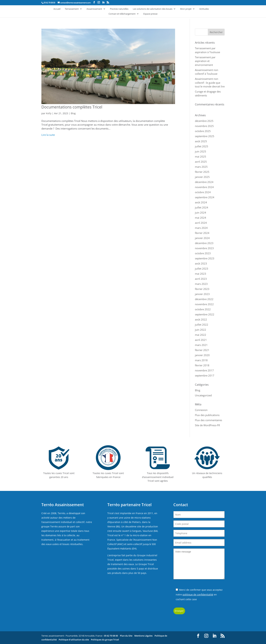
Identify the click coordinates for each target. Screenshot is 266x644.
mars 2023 (201, 284)
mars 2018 (201, 360)
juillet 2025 (202, 146)
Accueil (57, 9)
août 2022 (201, 319)
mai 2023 (201, 274)
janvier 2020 (202, 355)
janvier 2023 (202, 294)
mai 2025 (201, 157)
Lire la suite (48, 135)
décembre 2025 (204, 121)
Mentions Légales (143, 636)
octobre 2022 (203, 309)
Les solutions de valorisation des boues (153, 9)
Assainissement (94, 9)
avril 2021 (201, 340)
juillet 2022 (202, 325)
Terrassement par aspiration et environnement (205, 61)
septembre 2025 (205, 136)
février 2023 (202, 289)
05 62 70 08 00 (111, 636)
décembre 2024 (204, 182)
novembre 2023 (204, 248)
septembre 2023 (205, 258)
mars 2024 (201, 228)
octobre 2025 (203, 131)
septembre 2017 (205, 375)
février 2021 (202, 350)
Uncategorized (203, 395)
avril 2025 (201, 162)
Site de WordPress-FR (207, 425)
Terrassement (72, 9)
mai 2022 (201, 335)
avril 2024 (201, 223)
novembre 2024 (204, 187)
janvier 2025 (202, 177)
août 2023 (201, 263)
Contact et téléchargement (122, 14)
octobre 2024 (203, 192)
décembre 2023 (204, 243)
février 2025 (202, 172)
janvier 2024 (202, 238)
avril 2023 (201, 279)
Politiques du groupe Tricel (105, 640)
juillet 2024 (202, 207)
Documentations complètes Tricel (72, 107)
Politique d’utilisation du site (74, 640)
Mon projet (186, 9)
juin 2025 (201, 151)
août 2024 (201, 202)
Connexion (201, 410)
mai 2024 (201, 218)
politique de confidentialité (198, 595)
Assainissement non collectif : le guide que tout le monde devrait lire (210, 83)
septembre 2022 (205, 314)
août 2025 (201, 141)
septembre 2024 (205, 197)
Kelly (49, 113)
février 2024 (202, 233)
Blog (73, 113)
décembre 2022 (204, 299)
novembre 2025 (204, 126)
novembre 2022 (204, 304)
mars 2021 (201, 345)
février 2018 (202, 365)
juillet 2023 (202, 269)
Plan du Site (126, 636)
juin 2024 (201, 213)
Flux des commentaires (208, 420)
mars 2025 (201, 167)
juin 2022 (201, 330)
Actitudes (204, 9)
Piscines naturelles (119, 9)
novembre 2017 (204, 370)
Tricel (111, 513)
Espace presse (150, 14)
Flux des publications (207, 415)
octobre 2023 (203, 253)
